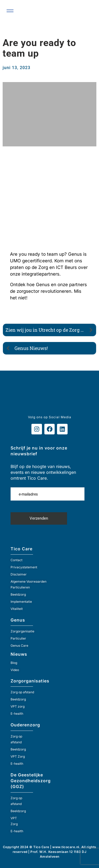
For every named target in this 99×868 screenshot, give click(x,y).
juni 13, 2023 (16, 68)
